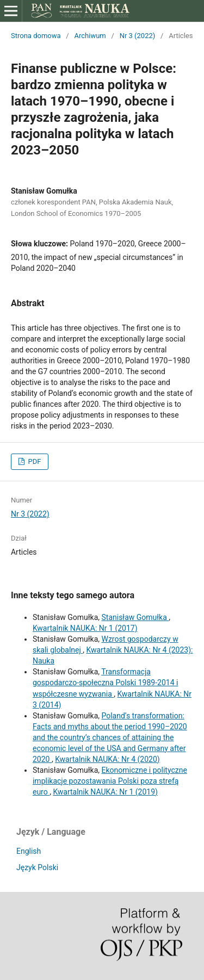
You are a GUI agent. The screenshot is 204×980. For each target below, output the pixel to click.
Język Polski (37, 867)
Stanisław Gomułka (135, 617)
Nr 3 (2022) (138, 36)
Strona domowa (36, 36)
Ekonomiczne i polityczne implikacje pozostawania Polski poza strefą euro (110, 781)
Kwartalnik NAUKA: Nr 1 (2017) (85, 628)
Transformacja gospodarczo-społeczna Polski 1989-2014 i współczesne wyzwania (105, 683)
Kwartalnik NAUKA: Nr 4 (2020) (107, 759)
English (29, 851)
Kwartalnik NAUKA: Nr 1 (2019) (105, 792)
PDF (33, 461)
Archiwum (90, 36)
